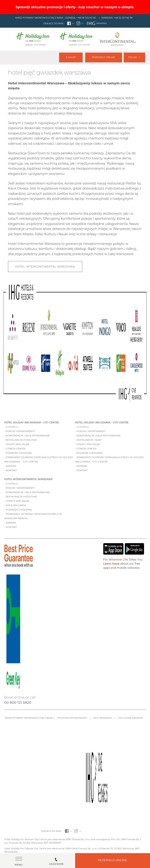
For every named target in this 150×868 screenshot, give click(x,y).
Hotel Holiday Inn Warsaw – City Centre (31, 423)
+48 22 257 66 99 (123, 18)
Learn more (111, 564)
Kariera (11, 466)
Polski (134, 57)
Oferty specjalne (18, 444)
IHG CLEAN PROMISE (131, 718)
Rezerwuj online (103, 57)
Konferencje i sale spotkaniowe (28, 436)
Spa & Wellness (16, 505)
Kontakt (11, 470)
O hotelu (12, 427)
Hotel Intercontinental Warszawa (45, 267)
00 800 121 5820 (18, 702)
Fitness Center (16, 449)
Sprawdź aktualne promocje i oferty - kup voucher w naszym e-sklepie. (75, 7)
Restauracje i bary (89, 440)
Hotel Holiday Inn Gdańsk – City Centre (102, 423)
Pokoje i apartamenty (20, 431)
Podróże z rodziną (19, 453)
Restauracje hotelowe (21, 440)
